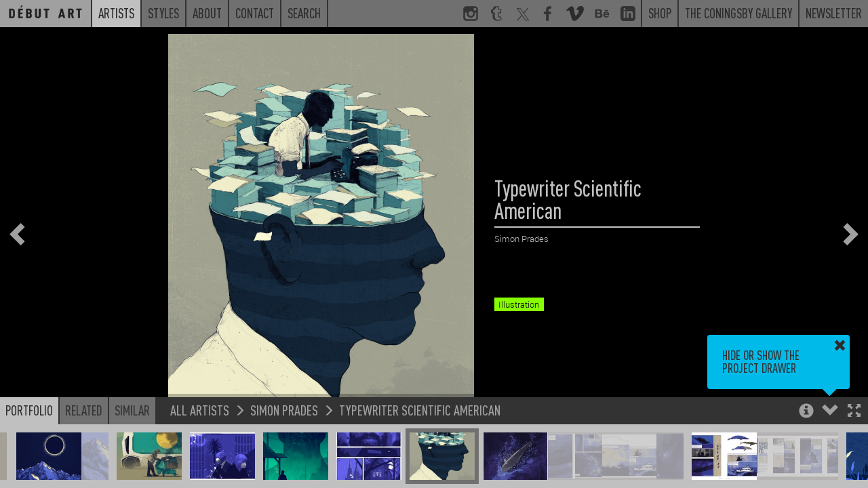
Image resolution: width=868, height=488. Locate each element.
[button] (854, 412)
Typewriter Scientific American (420, 410)
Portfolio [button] (29, 410)
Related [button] (84, 410)
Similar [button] (132, 410)
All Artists (200, 410)
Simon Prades (284, 410)
